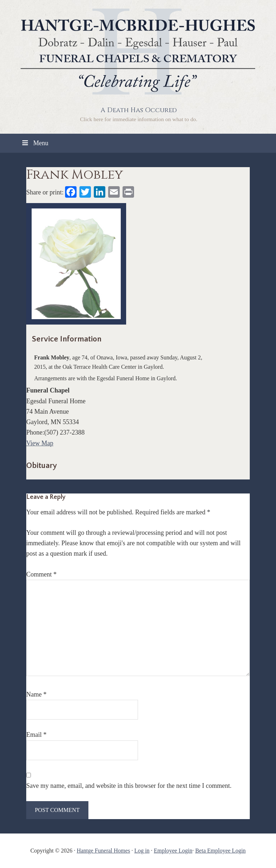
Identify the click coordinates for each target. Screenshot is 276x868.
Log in (142, 851)
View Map (40, 443)
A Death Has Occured (139, 110)
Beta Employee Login (220, 851)
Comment (42, 574)
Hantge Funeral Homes (103, 851)
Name (36, 694)
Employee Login (173, 851)
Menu (34, 143)
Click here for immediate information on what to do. (139, 119)
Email (36, 735)
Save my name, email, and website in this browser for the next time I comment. (129, 786)
